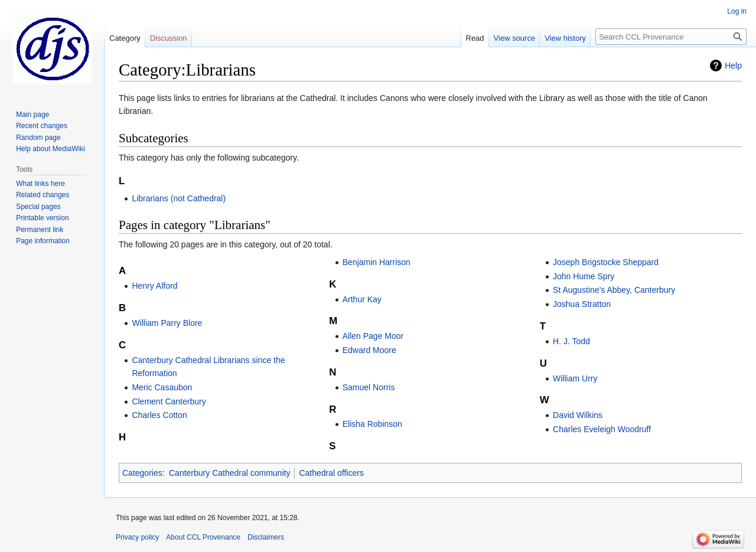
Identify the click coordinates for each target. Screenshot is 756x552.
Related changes (43, 195)
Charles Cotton (159, 415)
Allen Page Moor (373, 336)
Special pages (38, 207)
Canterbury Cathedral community (229, 473)
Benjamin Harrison (377, 262)
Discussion (169, 38)
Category (125, 38)
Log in (737, 11)
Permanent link (40, 230)
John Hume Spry (584, 276)
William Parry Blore (167, 323)
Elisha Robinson (372, 424)
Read (475, 38)
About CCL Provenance (203, 537)
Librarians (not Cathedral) (179, 198)
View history (565, 38)
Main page (32, 115)
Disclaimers (266, 537)
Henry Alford (154, 286)
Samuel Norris (369, 387)
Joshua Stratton (582, 304)
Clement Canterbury (169, 401)
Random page (38, 138)
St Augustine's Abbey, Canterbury (614, 290)
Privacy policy (137, 537)
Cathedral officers (331, 473)
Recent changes (42, 126)
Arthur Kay (362, 299)
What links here (40, 184)
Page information (43, 241)
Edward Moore (369, 350)
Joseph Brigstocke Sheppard (606, 262)
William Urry (575, 378)
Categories (142, 473)
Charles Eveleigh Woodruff (602, 429)
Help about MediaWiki (50, 149)
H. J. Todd (571, 341)
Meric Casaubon (162, 387)
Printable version (42, 218)
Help (733, 66)
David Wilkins (578, 415)
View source (515, 38)
